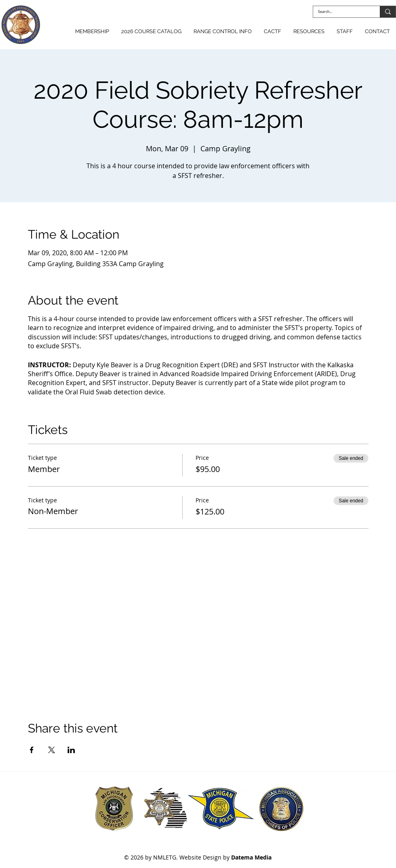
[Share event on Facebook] (32, 750)
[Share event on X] (52, 750)
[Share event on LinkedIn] (71, 750)
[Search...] (340, 12)
